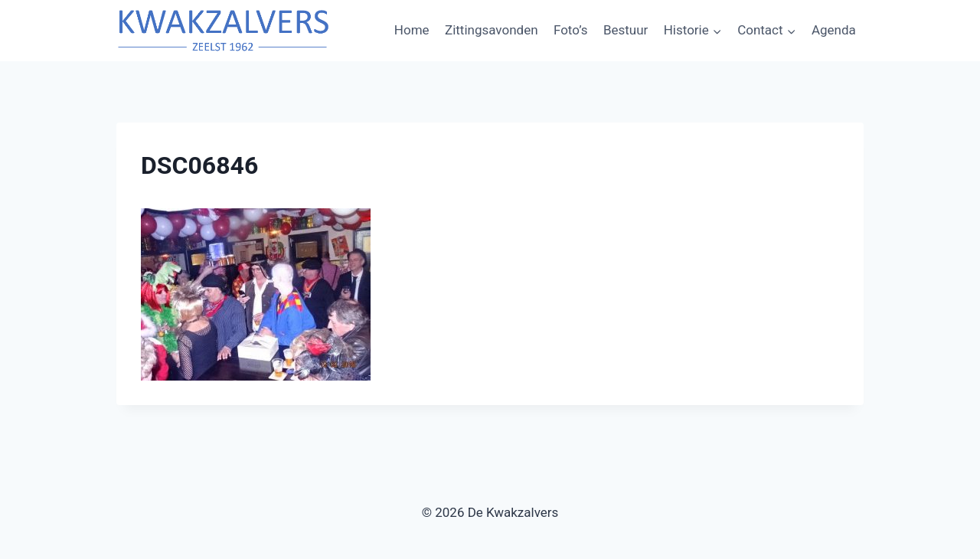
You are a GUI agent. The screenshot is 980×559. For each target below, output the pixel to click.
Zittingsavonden (492, 30)
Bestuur (626, 30)
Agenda (834, 30)
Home (412, 30)
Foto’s (571, 30)
